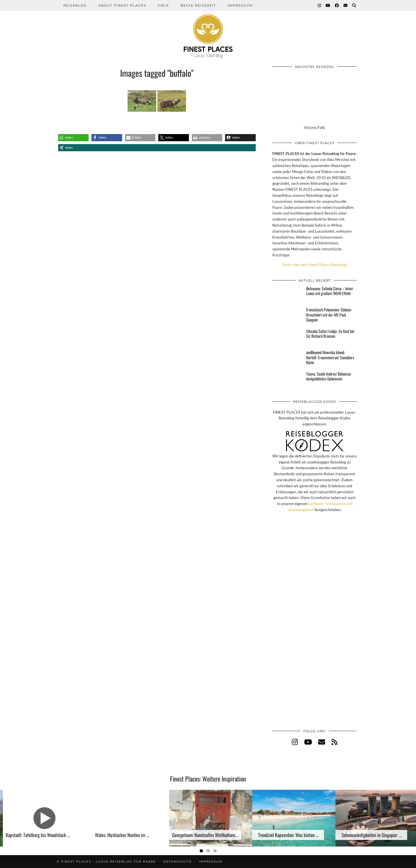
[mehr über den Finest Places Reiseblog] (315, 265)
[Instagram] (320, 5)
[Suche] (354, 5)
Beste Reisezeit (198, 5)
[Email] (346, 5)
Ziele (163, 5)
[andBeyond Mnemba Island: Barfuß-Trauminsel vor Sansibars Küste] (288, 358)
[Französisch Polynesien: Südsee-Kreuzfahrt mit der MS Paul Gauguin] (288, 316)
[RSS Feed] (334, 742)
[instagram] (295, 742)
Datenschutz (177, 862)
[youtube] (308, 742)
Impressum (240, 5)
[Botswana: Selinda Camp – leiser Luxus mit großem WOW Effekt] (288, 294)
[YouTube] (328, 5)
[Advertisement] (315, 627)
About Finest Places (122, 5)
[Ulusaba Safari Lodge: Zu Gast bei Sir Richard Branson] (288, 337)
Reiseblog (75, 5)
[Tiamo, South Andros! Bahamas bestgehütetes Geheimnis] (288, 380)
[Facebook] (337, 5)
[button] (74, 138)
